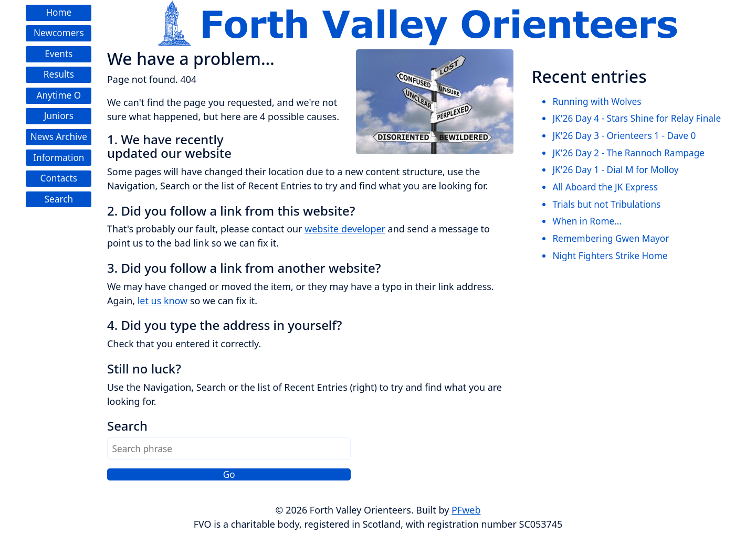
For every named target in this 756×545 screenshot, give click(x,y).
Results (59, 74)
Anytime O (59, 95)
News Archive (59, 137)
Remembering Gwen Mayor (611, 238)
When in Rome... (587, 221)
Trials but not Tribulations (606, 204)
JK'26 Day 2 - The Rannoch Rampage (628, 153)
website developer (345, 229)
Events (59, 54)
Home (59, 12)
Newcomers (59, 33)
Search (59, 199)
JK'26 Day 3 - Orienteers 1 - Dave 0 (624, 136)
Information (59, 158)
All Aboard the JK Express (605, 187)
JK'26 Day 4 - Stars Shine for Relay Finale (637, 118)
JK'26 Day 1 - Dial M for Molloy (615, 170)
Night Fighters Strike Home (610, 256)
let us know (162, 301)
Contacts (59, 178)
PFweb (466, 510)
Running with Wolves (597, 101)
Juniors (59, 116)
